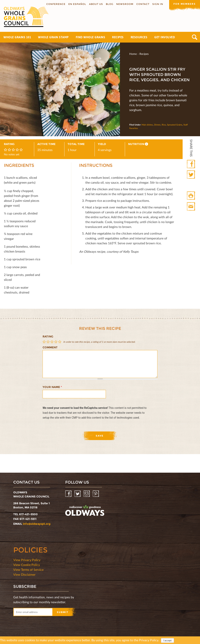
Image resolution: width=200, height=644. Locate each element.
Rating (48, 336)
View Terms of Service (28, 570)
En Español (77, 4)
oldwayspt (85, 511)
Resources (139, 37)
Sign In (157, 4)
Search (195, 37)
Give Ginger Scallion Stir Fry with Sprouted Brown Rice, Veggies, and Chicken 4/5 (56, 342)
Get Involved (165, 37)
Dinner (157, 125)
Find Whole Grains (91, 37)
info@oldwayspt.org (37, 524)
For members (184, 4)
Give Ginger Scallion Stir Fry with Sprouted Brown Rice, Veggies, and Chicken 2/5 (48, 342)
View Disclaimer (24, 574)
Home (133, 54)
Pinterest (96, 494)
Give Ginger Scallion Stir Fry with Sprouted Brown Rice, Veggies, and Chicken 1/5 (45, 342)
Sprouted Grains (175, 125)
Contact (142, 4)
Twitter (191, 175)
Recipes (118, 37)
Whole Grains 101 (17, 37)
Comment (50, 347)
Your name (52, 387)
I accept (167, 641)
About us (96, 4)
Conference (55, 4)
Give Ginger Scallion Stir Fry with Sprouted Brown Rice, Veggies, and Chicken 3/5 (52, 342)
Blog (109, 4)
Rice (164, 125)
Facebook (191, 164)
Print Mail (191, 207)
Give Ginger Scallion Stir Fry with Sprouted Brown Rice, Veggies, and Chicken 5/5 (60, 342)
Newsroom (124, 4)
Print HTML (191, 196)
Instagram (87, 494)
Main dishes (147, 125)
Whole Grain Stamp (53, 37)
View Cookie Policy (27, 565)
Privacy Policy (149, 640)
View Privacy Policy (27, 560)
